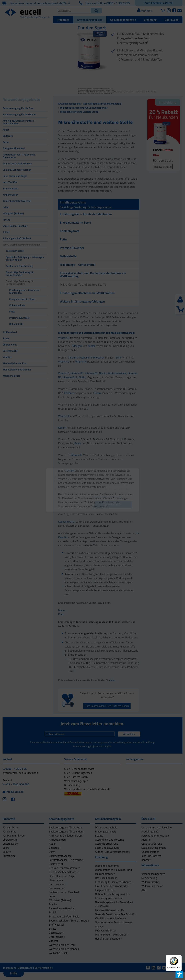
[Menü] (180, 957)
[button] (72, 505)
